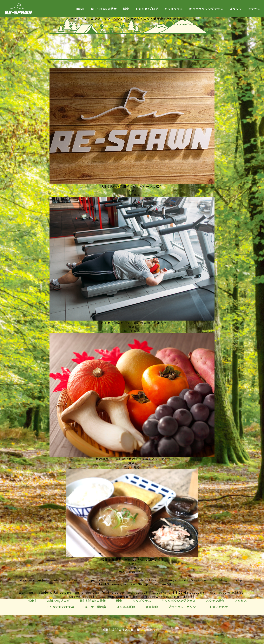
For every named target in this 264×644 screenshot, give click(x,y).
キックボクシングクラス (206, 9)
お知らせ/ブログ (147, 9)
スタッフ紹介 (215, 601)
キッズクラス (174, 9)
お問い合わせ (219, 607)
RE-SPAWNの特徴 (104, 9)
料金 (126, 9)
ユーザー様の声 (95, 607)
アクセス (254, 9)
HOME (80, 9)
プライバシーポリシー (184, 607)
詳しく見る (132, 195)
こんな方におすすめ (60, 607)
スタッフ (236, 9)
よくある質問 (126, 607)
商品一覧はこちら (132, 572)
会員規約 (152, 607)
